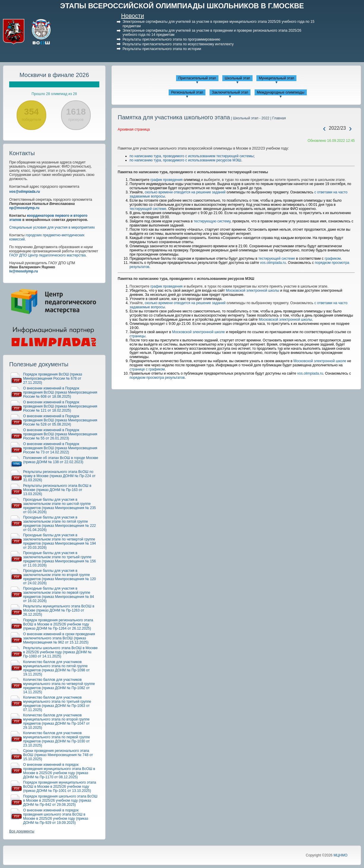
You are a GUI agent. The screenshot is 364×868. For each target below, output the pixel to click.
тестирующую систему (212, 221)
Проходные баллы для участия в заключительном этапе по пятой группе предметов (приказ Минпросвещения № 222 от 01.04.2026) (60, 524)
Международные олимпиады (281, 92)
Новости (132, 16)
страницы (138, 336)
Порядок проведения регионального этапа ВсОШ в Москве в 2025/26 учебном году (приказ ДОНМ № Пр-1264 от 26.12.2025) (58, 624)
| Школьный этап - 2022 (250, 118)
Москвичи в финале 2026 (54, 75)
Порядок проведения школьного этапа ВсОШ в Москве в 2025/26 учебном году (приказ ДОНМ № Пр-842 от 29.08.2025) (60, 800)
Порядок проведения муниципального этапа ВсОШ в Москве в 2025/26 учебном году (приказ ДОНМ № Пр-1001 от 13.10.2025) (60, 787)
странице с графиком (147, 369)
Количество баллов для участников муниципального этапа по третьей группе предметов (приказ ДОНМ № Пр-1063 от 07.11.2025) (57, 704)
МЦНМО (340, 855)
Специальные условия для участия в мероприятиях (52, 227)
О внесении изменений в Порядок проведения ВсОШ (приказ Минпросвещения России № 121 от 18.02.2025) (60, 406)
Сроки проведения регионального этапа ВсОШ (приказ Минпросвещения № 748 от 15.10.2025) (58, 755)
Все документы (22, 831)
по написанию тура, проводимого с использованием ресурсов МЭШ (185, 160)
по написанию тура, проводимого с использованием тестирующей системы (192, 156)
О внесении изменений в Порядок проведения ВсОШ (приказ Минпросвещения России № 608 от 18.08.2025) (60, 392)
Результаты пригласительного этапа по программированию (171, 39)
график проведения (166, 180)
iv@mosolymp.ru (24, 271)
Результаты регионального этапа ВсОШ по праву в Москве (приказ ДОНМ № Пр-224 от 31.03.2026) (59, 476)
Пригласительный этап (197, 78)
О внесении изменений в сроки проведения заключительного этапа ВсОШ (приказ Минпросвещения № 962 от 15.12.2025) (59, 638)
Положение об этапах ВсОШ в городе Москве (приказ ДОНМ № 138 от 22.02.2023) (61, 460)
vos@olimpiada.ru (25, 192)
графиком (333, 259)
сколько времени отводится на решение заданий (185, 192)
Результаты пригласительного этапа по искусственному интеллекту (178, 44)
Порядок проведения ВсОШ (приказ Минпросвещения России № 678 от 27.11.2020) (53, 378)
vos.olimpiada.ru (273, 263)
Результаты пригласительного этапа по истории (162, 49)
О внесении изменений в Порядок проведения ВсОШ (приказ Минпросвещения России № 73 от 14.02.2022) (60, 448)
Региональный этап (187, 92)
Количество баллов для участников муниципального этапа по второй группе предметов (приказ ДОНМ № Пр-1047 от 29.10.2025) (56, 721)
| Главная (278, 118)
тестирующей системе (148, 209)
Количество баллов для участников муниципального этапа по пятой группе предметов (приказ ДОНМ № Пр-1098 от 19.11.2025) (56, 668)
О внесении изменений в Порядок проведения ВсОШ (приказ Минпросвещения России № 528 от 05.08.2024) (60, 420)
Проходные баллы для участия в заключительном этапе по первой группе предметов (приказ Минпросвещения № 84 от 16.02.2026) (59, 595)
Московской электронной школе (199, 332)
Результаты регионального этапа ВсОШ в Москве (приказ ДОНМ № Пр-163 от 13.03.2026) (57, 490)
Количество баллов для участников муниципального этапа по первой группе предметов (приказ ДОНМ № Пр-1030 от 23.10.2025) (56, 739)
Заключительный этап (230, 92)
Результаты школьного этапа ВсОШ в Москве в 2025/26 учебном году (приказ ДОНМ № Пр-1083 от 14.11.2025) (60, 652)
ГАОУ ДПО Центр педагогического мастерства (47, 255)
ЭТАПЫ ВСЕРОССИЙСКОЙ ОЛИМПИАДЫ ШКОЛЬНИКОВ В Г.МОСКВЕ (182, 6)
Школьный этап (237, 78)
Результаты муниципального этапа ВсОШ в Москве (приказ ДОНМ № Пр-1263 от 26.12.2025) (59, 610)
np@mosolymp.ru (24, 208)
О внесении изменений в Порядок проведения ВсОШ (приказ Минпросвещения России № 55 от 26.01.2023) (60, 434)
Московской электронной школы (253, 291)
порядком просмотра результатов (157, 378)
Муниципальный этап (276, 78)
